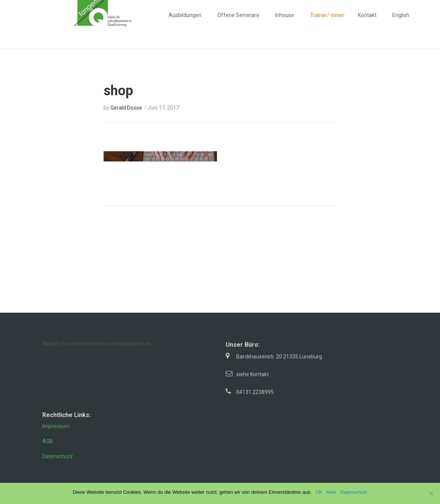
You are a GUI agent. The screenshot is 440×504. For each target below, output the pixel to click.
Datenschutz (58, 456)
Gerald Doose (126, 108)
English (401, 15)
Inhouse (285, 15)
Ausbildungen (185, 15)
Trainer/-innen (327, 15)
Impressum (56, 426)
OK (319, 492)
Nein (331, 492)
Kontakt (367, 15)
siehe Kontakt (253, 374)
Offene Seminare (238, 15)
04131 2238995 (255, 392)
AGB (48, 441)
